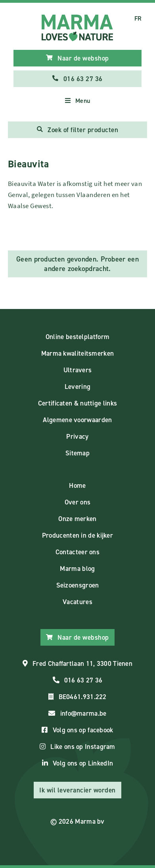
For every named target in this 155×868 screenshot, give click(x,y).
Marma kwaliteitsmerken (78, 353)
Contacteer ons (77, 552)
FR (138, 18)
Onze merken (77, 519)
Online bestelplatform (77, 337)
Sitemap (77, 453)
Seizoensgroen (78, 585)
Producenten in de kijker (77, 535)
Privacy (77, 436)
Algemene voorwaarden (77, 420)
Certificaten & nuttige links (77, 403)
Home (77, 485)
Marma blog (77, 569)
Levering (77, 387)
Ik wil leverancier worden (77, 790)
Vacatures (77, 602)
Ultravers (78, 370)
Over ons (77, 502)
